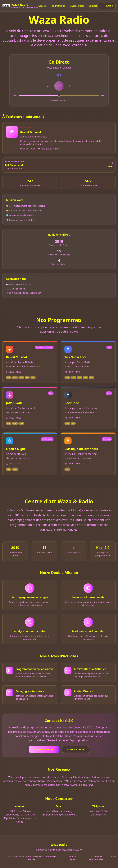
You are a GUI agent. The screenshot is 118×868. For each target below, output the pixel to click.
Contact (93, 6)
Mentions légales (73, 858)
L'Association (77, 6)
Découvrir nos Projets (44, 749)
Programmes (58, 6)
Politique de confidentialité (96, 858)
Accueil (42, 6)
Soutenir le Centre (75, 749)
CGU (114, 856)
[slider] (59, 95)
